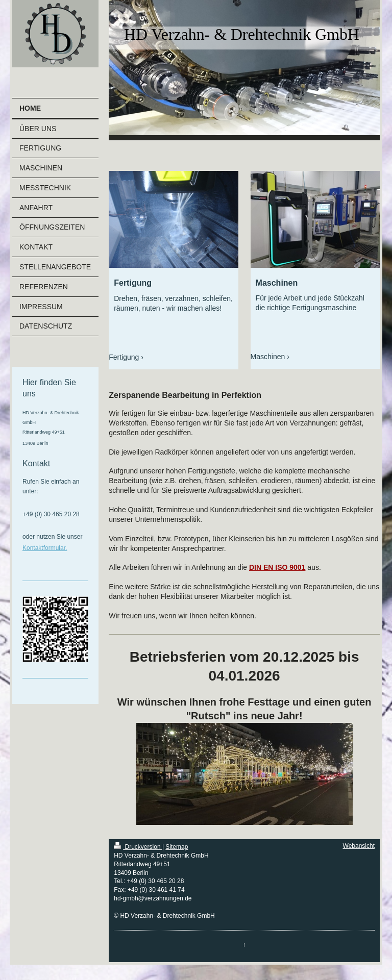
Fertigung (124, 357)
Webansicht (359, 846)
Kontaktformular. (45, 548)
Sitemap (177, 847)
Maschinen (268, 357)
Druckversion (138, 847)
